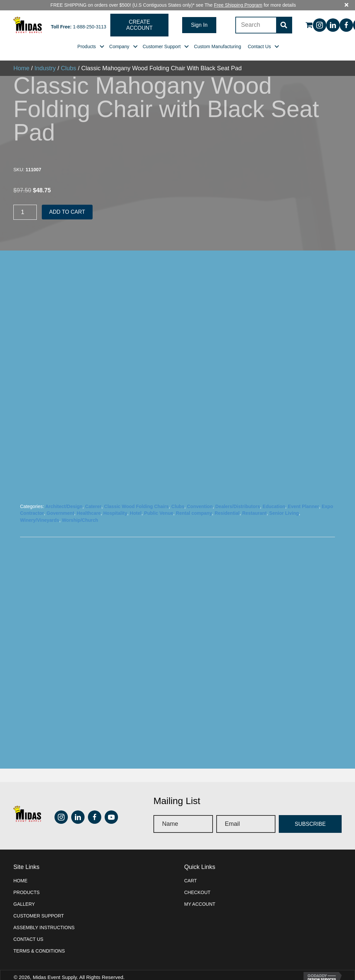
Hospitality (115, 503)
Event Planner (303, 496)
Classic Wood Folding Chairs (136, 496)
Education (274, 496)
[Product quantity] (25, 202)
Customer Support (39, 905)
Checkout (197, 882)
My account (200, 894)
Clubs (178, 496)
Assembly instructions (44, 917)
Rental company (194, 503)
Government (60, 503)
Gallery (24, 894)
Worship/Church (80, 510)
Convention (200, 496)
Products (27, 882)
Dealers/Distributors (238, 496)
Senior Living (284, 503)
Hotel (136, 503)
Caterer (93, 496)
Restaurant (254, 503)
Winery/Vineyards (40, 510)
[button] (140, 15)
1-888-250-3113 (90, 16)
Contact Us (28, 929)
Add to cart (67, 202)
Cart (191, 870)
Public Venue (159, 503)
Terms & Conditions (39, 941)
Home (20, 870)
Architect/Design (64, 496)
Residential (227, 503)
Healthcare (89, 503)
